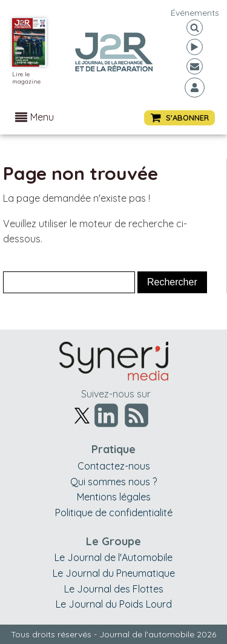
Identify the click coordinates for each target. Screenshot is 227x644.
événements (195, 13)
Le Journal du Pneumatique (114, 573)
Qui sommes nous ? (113, 482)
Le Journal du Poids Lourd (114, 604)
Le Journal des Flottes (114, 589)
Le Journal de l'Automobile (113, 557)
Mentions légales (114, 497)
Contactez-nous (114, 466)
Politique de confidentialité (114, 513)
